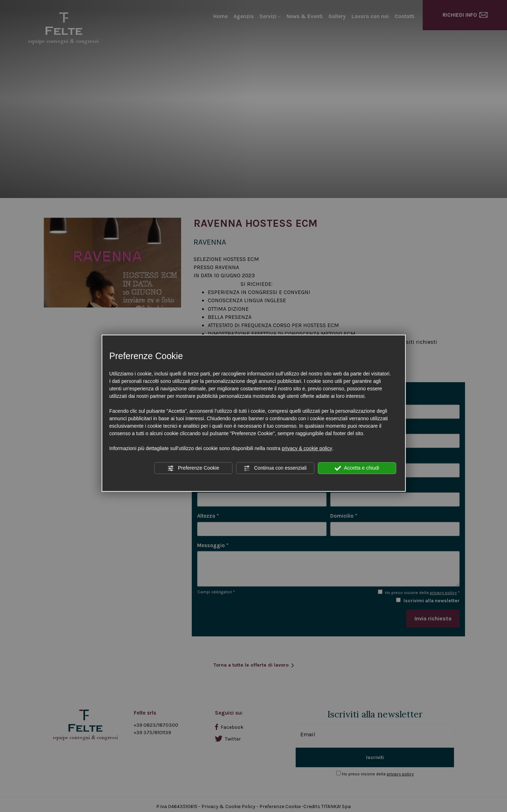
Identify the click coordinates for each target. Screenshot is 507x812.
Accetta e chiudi (357, 468)
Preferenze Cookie (193, 468)
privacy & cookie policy (307, 448)
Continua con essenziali (275, 468)
